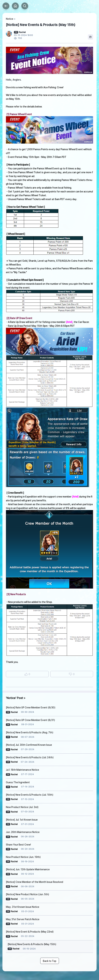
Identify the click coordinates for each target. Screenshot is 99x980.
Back (6, 6)
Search (25, 6)
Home (15, 6)
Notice (10, 19)
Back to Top (50, 961)
